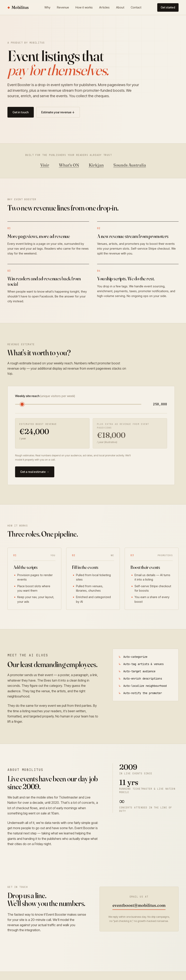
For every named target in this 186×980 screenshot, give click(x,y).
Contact (136, 7)
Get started (168, 7)
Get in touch (21, 112)
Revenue (63, 7)
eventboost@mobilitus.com (139, 905)
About (120, 7)
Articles (104, 7)
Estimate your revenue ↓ (58, 112)
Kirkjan (96, 165)
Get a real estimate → (35, 472)
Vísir (45, 165)
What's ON (69, 165)
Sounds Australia (130, 165)
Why (47, 7)
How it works (84, 7)
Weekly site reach (45, 396)
